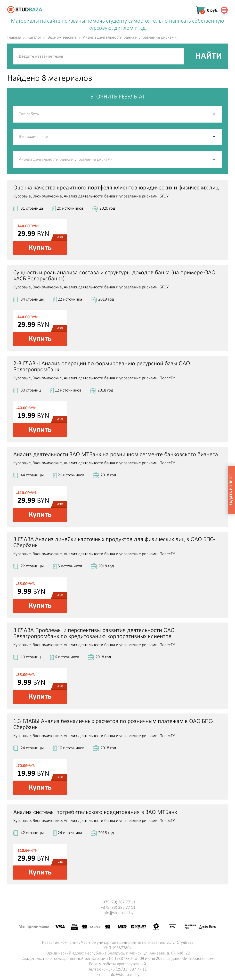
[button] (214, 160)
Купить (40, 248)
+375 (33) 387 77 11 (118, 908)
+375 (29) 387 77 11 (118, 902)
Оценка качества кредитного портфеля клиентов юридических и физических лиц (116, 188)
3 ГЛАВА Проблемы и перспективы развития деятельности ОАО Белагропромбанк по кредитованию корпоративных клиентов (94, 633)
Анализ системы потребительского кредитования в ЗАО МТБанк (95, 812)
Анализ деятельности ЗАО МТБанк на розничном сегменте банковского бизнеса (116, 455)
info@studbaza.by (118, 913)
